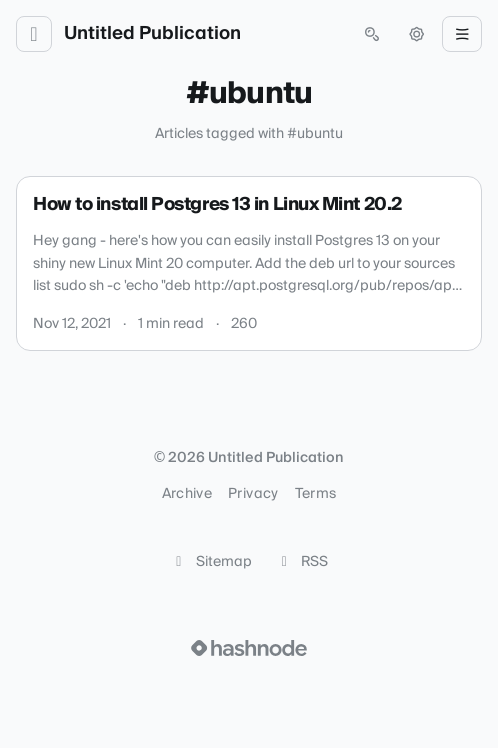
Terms (316, 494)
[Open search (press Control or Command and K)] (372, 34)
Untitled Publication (152, 34)
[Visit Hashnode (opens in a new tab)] (249, 648)
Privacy (253, 494)
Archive (187, 494)
